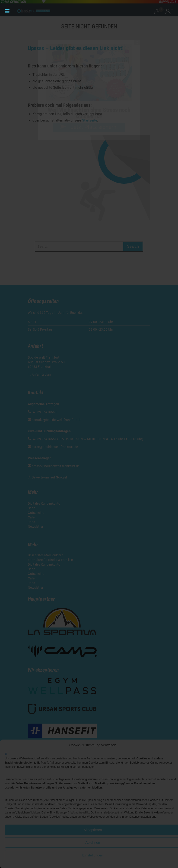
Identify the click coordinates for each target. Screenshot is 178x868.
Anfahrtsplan (41, 375)
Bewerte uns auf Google (49, 477)
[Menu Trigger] (7, 11)
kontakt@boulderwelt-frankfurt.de (56, 420)
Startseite (90, 120)
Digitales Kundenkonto (44, 503)
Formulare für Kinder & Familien (50, 560)
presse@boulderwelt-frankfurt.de (56, 466)
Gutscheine (36, 513)
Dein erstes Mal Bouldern (46, 555)
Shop (32, 508)
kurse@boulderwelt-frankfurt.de (55, 447)
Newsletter (36, 527)
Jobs (31, 522)
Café (31, 517)
